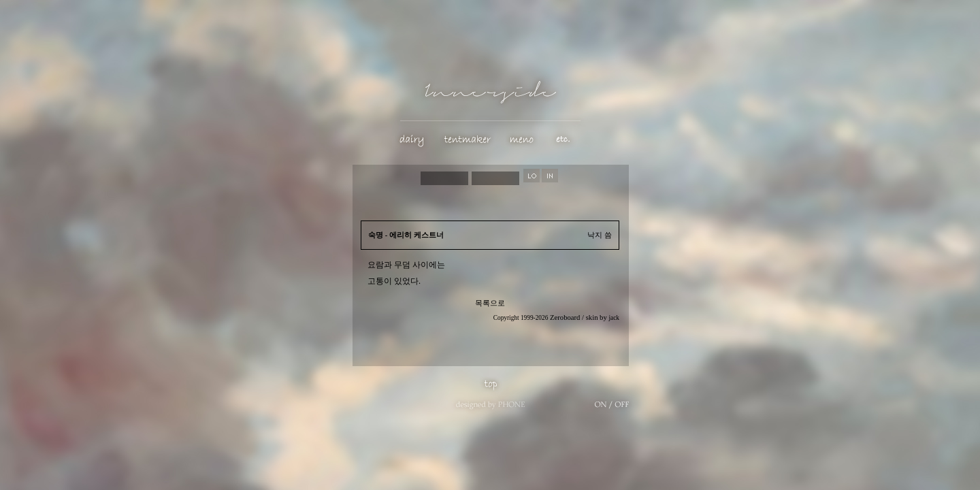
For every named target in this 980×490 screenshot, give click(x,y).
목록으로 (490, 303)
